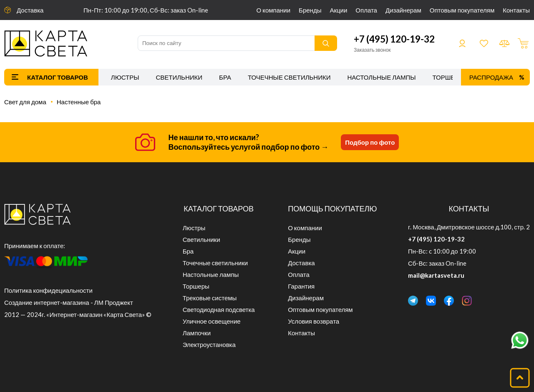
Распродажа (491, 77)
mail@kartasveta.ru (436, 275)
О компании (274, 10)
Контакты (516, 10)
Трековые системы (210, 298)
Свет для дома (25, 102)
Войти (462, 43)
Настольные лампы (382, 77)
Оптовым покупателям (462, 10)
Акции (338, 10)
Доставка (30, 10)
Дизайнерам (403, 10)
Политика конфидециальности (48, 290)
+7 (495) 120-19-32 (394, 39)
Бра (225, 77)
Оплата (366, 10)
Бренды (310, 10)
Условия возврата (314, 321)
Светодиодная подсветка (219, 309)
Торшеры (449, 77)
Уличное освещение (212, 321)
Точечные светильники (289, 77)
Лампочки (197, 333)
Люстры (125, 77)
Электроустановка (209, 344)
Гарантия (301, 286)
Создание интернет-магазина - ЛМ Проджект (69, 302)
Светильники (179, 77)
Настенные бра (79, 102)
